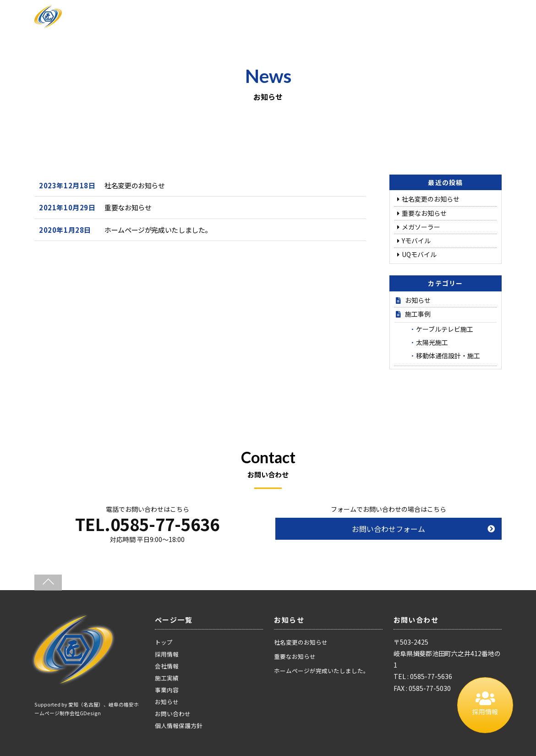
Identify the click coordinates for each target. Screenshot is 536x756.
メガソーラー (421, 227)
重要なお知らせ (128, 207)
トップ (164, 642)
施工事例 (418, 314)
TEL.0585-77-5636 (147, 524)
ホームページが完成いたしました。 (158, 230)
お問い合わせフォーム (388, 529)
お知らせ (418, 300)
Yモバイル (416, 241)
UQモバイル (419, 254)
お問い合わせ (173, 714)
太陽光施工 (432, 342)
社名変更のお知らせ (135, 185)
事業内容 (167, 690)
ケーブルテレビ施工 (445, 329)
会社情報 (167, 666)
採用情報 (167, 654)
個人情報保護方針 (179, 726)
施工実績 (167, 678)
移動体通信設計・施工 (448, 356)
